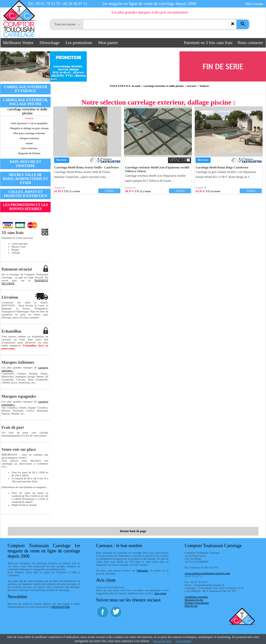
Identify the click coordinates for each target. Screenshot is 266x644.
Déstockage (50, 43)
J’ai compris (184, 641)
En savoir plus (162, 641)
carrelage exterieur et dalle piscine (164, 86)
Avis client (160, 593)
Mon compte (254, 4)
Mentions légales (194, 600)
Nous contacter (250, 43)
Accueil (136, 86)
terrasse (192, 86)
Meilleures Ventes (18, 43)
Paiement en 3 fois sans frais (208, 43)
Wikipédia (142, 570)
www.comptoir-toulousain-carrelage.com (207, 573)
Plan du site (191, 606)
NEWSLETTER (61, 607)
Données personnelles (197, 603)
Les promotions (79, 43)
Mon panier (108, 43)
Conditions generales (196, 597)
